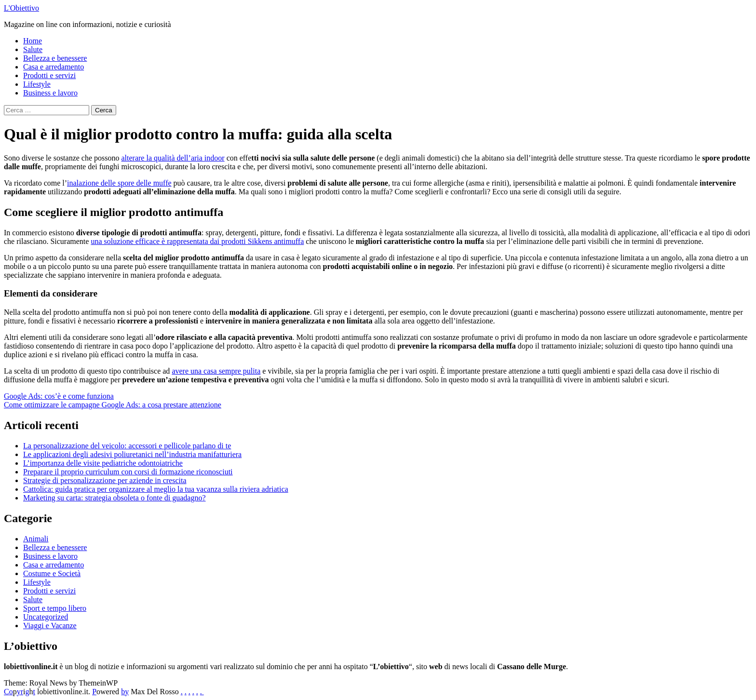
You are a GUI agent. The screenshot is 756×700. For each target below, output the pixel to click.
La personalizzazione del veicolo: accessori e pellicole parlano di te (127, 446)
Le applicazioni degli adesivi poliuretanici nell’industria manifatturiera (132, 454)
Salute (33, 49)
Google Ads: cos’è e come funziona (59, 396)
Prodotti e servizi (49, 75)
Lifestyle (37, 84)
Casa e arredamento (54, 67)
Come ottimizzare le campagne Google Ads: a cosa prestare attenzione (113, 405)
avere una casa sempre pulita (216, 371)
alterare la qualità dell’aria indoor (173, 158)
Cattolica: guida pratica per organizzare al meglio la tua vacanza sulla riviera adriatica (156, 489)
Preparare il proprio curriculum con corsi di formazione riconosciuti (128, 472)
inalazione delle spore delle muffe (119, 183)
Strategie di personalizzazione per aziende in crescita (105, 480)
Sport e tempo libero (55, 608)
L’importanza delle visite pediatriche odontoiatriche (103, 463)
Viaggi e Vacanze (50, 626)
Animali (36, 539)
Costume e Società (52, 573)
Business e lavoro (50, 93)
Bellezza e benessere (55, 58)
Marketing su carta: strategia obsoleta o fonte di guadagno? (115, 498)
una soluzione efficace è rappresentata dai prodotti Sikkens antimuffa (197, 241)
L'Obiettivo (21, 8)
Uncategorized (46, 617)
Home (33, 41)
